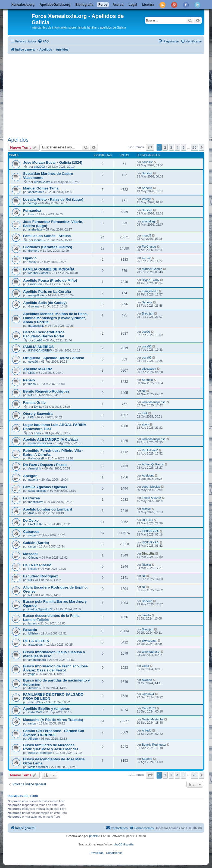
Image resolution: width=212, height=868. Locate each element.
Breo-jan (148, 313)
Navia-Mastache (153, 719)
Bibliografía (84, 5)
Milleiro (33, 633)
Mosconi (30, 554)
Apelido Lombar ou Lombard (48, 509)
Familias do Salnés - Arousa (47, 236)
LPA (31, 417)
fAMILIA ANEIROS (38, 347)
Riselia (33, 569)
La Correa (32, 498)
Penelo (29, 380)
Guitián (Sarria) (36, 543)
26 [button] (194, 147)
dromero (34, 251)
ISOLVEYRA (150, 531)
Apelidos (18, 140)
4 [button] (177, 147)
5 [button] (184, 147)
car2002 (39, 167)
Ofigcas (33, 558)
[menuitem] (43, 41)
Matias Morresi (38, 767)
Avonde (33, 688)
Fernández (32, 211)
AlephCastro (42, 182)
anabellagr (35, 229)
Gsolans (34, 306)
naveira (33, 480)
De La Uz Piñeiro (37, 565)
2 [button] (165, 147)
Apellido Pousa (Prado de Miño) (50, 280)
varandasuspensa (154, 402)
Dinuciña (148, 553)
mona (32, 384)
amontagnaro (37, 660)
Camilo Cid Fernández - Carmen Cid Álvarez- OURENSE (54, 733)
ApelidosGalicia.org (55, 5)
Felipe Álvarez (151, 498)
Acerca (118, 5)
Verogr (33, 203)
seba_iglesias (37, 491)
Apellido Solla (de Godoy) (45, 303)
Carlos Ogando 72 (40, 609)
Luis (31, 214)
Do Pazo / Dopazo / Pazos (45, 465)
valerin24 (34, 702)
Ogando (30, 258)
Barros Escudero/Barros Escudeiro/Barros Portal (44, 334)
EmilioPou (35, 284)
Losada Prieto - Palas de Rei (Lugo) (53, 199)
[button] (150, 147)
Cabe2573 (35, 712)
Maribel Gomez (38, 273)
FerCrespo (149, 247)
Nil (30, 395)
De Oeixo (31, 520)
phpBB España (124, 844)
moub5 (39, 240)
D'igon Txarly (151, 280)
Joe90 (38, 340)
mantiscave (36, 502)
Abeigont (148, 475)
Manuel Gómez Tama (41, 188)
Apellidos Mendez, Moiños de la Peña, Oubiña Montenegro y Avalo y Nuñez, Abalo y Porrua (55, 318)
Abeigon (30, 476)
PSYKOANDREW (40, 350)
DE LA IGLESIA (36, 641)
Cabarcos (31, 532)
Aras (31, 513)
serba (32, 535)
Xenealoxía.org (23, 5)
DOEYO (147, 520)
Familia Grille (34, 402)
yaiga (32, 674)
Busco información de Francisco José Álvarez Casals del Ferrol (55, 668)
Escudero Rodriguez (40, 576)
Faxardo (30, 630)
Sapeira (147, 173)
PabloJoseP (36, 458)
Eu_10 (146, 258)
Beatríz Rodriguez (40, 753)
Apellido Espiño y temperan (47, 709)
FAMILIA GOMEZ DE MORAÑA (49, 269)
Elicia (32, 373)
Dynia (38, 407)
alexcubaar (36, 645)
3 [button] (171, 147)
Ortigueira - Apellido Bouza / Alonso (54, 358)
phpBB (94, 836)
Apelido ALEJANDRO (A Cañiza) (50, 439)
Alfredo (33, 739)
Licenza (148, 5)
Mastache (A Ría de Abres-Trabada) (53, 720)
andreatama (36, 192)
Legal (133, 5)
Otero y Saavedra (38, 414)
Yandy (32, 262)
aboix (38, 433)
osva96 (147, 346)
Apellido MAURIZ (38, 369)
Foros (103, 5)
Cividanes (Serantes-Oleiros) (48, 247)
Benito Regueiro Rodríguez (46, 391)
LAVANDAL (36, 524)
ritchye (146, 509)
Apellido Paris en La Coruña (47, 292)
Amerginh (35, 468)
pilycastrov (149, 369)
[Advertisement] (110, 94)
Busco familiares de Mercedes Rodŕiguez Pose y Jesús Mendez (51, 747)
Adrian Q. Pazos (153, 464)
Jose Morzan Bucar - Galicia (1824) (53, 162)
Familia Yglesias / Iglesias (45, 487)
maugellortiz (36, 295)
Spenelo (147, 380)
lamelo (33, 623)
